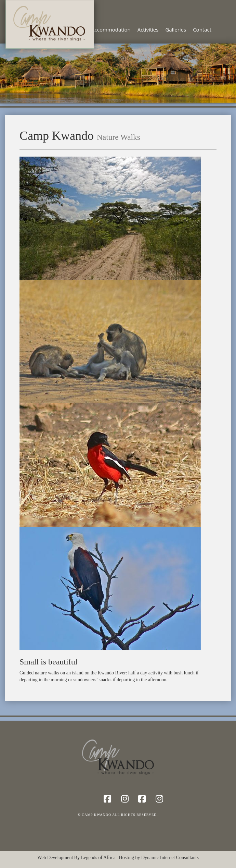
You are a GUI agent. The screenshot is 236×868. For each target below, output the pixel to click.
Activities (148, 29)
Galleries (176, 29)
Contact (202, 29)
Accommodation (111, 29)
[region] (118, 73)
